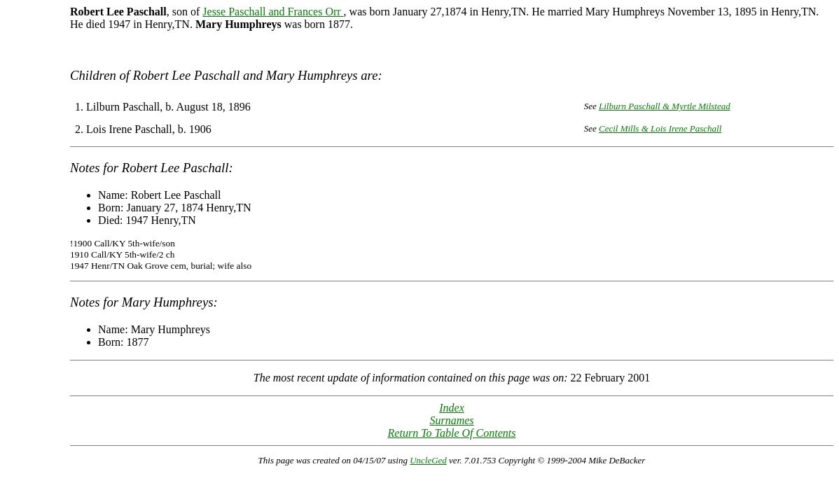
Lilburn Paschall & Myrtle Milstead (665, 106)
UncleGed (428, 460)
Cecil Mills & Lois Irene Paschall (660, 128)
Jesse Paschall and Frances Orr (273, 12)
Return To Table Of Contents (452, 433)
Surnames (451, 420)
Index (452, 408)
